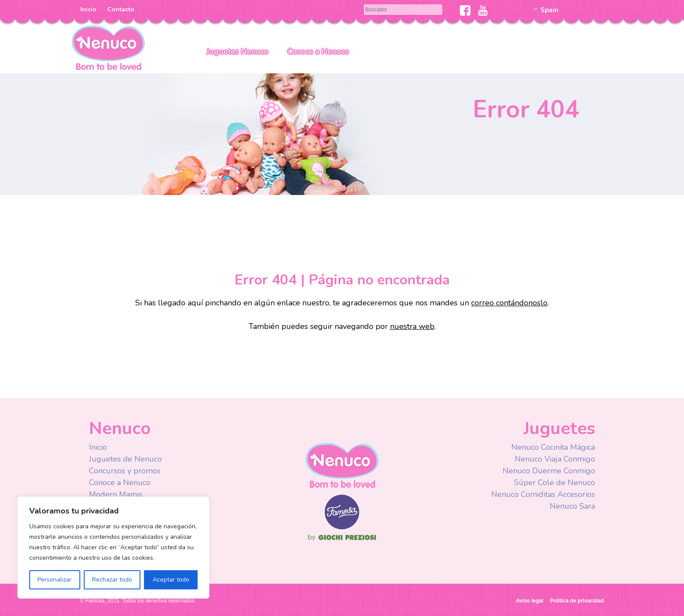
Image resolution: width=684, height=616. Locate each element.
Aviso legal (530, 601)
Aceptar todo (171, 580)
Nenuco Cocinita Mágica (553, 447)
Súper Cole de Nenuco (554, 483)
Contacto (121, 9)
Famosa (342, 528)
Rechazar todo (112, 580)
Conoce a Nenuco (318, 51)
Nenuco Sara (572, 506)
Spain (549, 10)
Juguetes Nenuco (238, 51)
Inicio (88, 9)
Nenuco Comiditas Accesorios (543, 494)
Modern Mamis (116, 494)
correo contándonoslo (509, 303)
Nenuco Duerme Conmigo (549, 471)
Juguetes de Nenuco (125, 459)
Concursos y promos (125, 471)
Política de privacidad (577, 601)
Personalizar (55, 580)
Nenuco (108, 47)
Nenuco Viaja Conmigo (555, 459)
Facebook (465, 10)
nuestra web (412, 326)
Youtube (483, 10)
